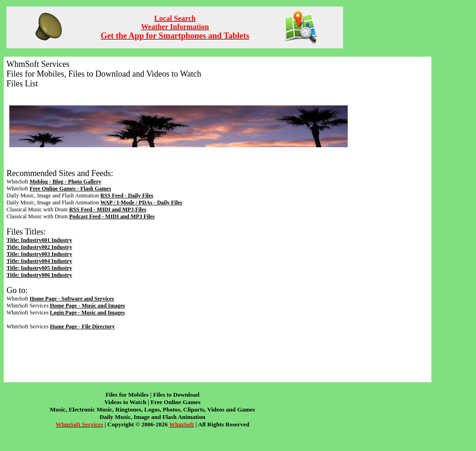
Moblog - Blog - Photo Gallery (66, 182)
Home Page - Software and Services (72, 299)
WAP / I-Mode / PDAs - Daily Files (141, 203)
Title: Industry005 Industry (39, 268)
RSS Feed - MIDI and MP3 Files (108, 209)
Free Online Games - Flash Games (70, 189)
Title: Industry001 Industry (39, 240)
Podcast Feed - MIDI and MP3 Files (112, 216)
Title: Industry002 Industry (39, 247)
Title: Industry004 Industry (39, 261)
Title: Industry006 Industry (39, 275)
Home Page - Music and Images (87, 306)
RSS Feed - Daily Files (127, 196)
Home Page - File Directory (82, 327)
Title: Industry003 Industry (39, 254)
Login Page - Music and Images (87, 313)
